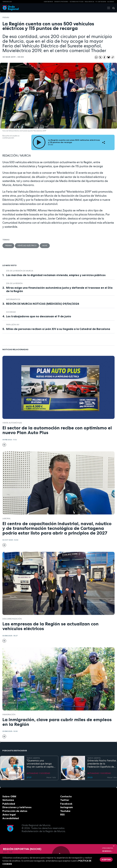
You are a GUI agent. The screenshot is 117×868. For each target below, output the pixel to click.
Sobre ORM (9, 796)
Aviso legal (9, 815)
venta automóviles (12, 423)
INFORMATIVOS (13, 299)
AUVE (45, 246)
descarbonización (12, 619)
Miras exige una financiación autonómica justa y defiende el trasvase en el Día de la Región (59, 289)
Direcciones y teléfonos (17, 807)
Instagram (67, 807)
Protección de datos (15, 811)
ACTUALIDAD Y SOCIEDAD (38, 773)
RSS (62, 815)
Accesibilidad (11, 818)
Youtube (65, 811)
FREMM (6, 17)
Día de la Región (14, 283)
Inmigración (9, 715)
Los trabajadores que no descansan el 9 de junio (39, 316)
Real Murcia (89, 2)
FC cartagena (101, 2)
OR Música (107, 851)
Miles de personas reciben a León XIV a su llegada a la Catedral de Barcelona (58, 329)
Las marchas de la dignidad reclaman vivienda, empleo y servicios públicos (56, 275)
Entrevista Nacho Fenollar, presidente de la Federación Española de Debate (102, 764)
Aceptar (106, 860)
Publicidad (9, 804)
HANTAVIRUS (48, 2)
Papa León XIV (13, 325)
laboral (6, 519)
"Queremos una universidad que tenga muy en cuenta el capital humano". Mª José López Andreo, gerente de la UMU (40, 764)
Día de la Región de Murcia (20, 271)
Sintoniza (8, 800)
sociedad (11, 312)
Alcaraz (111, 2)
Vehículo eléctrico (27, 246)
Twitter (65, 800)
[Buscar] (112, 8)
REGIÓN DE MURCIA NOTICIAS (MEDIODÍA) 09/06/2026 (43, 304)
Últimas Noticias (77, 2)
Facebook (66, 804)
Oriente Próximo (61, 2)
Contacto (66, 796)
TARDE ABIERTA (33, 758)
